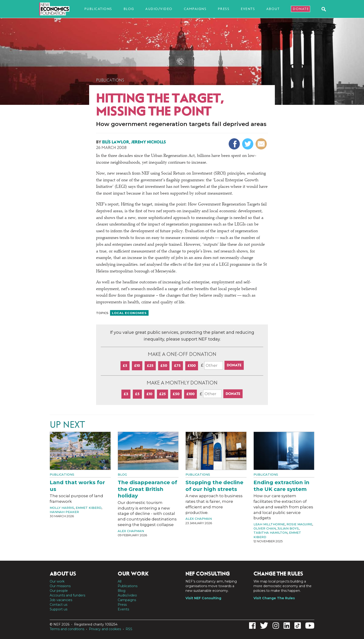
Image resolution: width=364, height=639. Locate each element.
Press (224, 9)
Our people (59, 591)
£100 (192, 366)
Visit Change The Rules (274, 598)
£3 (126, 394)
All (120, 581)
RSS (129, 629)
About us (63, 574)
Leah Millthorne (269, 524)
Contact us (58, 605)
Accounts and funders (67, 595)
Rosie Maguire (299, 524)
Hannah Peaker (64, 512)
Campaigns (195, 9)
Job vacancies (61, 600)
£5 (125, 366)
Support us (58, 609)
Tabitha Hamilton (270, 533)
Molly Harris (62, 508)
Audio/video (159, 9)
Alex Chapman (131, 531)
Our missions (60, 586)
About (273, 9)
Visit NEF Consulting (203, 598)
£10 (137, 366)
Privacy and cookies (105, 629)
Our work (57, 581)
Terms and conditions (67, 629)
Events (248, 9)
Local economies (129, 313)
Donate (301, 9)
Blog (129, 9)
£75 (177, 366)
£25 (150, 366)
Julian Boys (288, 528)
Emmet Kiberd (89, 508)
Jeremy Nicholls (149, 142)
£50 (164, 366)
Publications (98, 9)
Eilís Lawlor (116, 142)
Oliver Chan (265, 528)
